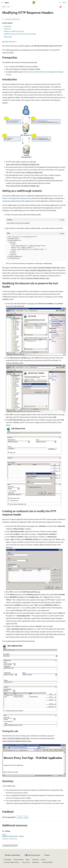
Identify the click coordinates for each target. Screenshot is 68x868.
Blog (27, 860)
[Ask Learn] (61, 7)
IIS (8, 7)
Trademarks (35, 862)
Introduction (7, 29)
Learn (4, 7)
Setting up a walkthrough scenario (14, 31)
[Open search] (60, 3)
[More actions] (64, 7)
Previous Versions (19, 860)
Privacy (43, 860)
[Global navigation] (2, 3)
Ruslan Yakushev (10, 42)
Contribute (35, 860)
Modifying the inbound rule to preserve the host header (20, 34)
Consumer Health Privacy (11, 862)
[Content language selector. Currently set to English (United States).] (12, 855)
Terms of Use (26, 862)
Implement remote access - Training (13, 836)
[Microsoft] (34, 3)
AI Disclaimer (8, 860)
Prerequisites (7, 26)
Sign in (65, 2)
